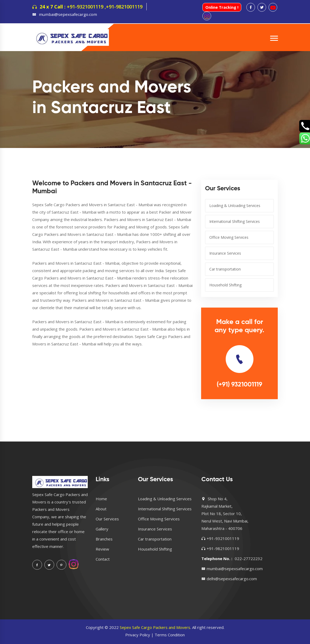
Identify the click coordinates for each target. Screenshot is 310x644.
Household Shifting (225, 285)
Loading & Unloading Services (235, 206)
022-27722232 (249, 559)
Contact (103, 559)
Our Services (107, 519)
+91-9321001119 (223, 538)
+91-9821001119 (124, 7)
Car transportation (225, 269)
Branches (104, 539)
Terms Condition (170, 635)
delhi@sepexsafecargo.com (232, 579)
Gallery (102, 529)
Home (101, 499)
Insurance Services (225, 253)
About (101, 509)
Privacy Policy (138, 635)
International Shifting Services (235, 221)
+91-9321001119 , (86, 7)
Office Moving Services (229, 237)
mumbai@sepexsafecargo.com (67, 14)
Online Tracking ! (222, 7)
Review (102, 549)
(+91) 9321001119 (239, 385)
